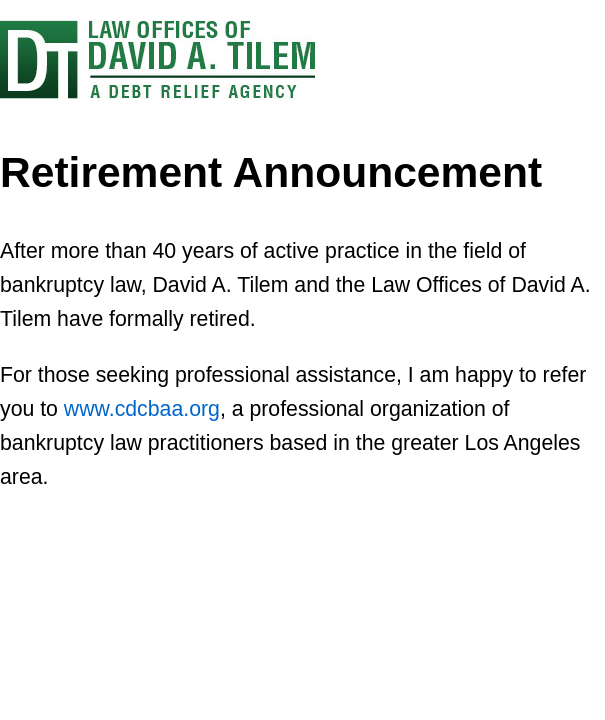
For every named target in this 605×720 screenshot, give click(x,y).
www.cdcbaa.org (142, 409)
